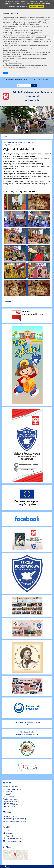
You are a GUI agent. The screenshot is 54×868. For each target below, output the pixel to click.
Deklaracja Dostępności (13, 841)
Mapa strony (19, 80)
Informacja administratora (27, 83)
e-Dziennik (8, 833)
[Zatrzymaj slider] (27, 132)
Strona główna (10, 80)
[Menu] (27, 137)
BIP (6, 831)
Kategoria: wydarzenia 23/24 (26, 142)
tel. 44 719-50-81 (11, 816)
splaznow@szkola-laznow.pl (15, 819)
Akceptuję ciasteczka (36, 7)
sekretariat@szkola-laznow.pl (15, 821)
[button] (2, 120)
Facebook (8, 836)
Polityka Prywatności (12, 839)
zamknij (6, 73)
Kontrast (45, 80)
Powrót (8, 302)
